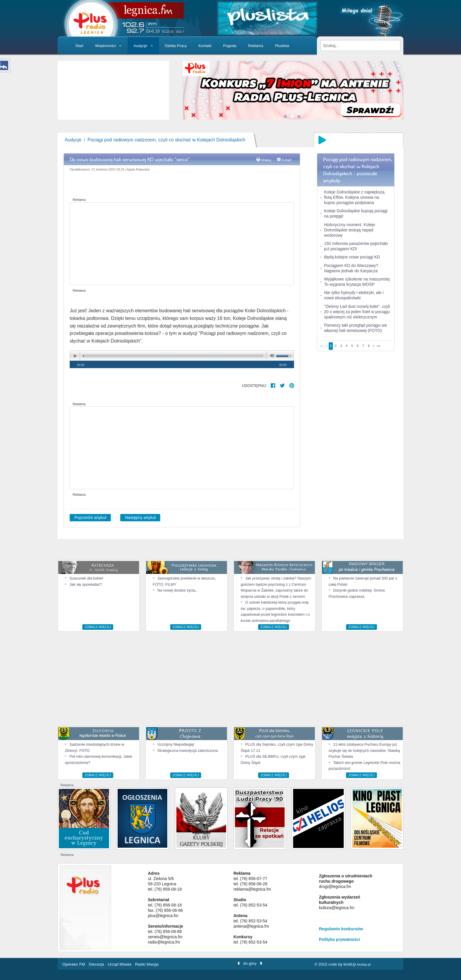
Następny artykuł (140, 517)
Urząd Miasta (120, 964)
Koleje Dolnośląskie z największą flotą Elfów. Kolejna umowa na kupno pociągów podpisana (354, 197)
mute (271, 356)
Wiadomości (105, 46)
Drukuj (266, 160)
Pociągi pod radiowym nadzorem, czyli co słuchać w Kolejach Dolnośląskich (166, 140)
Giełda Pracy (176, 46)
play (75, 356)
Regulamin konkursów (341, 929)
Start (79, 46)
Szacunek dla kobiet (86, 578)
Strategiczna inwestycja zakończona (188, 751)
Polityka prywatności (339, 939)
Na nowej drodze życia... (178, 590)
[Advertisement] (182, 244)
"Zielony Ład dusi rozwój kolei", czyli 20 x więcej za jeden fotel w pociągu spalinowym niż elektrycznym (357, 312)
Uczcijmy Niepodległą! (176, 744)
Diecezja (97, 964)
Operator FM (74, 964)
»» (379, 346)
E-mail (287, 160)
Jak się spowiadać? (86, 584)
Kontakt (205, 46)
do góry (250, 963)
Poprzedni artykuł (90, 517)
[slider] (113, 90)
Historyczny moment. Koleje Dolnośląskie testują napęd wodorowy (350, 230)
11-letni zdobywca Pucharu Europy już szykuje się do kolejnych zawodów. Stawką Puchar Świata (364, 750)
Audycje (140, 46)
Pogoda (230, 46)
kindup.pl (364, 964)
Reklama (256, 46)
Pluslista (282, 46)
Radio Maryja (147, 964)
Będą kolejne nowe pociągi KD (352, 257)
